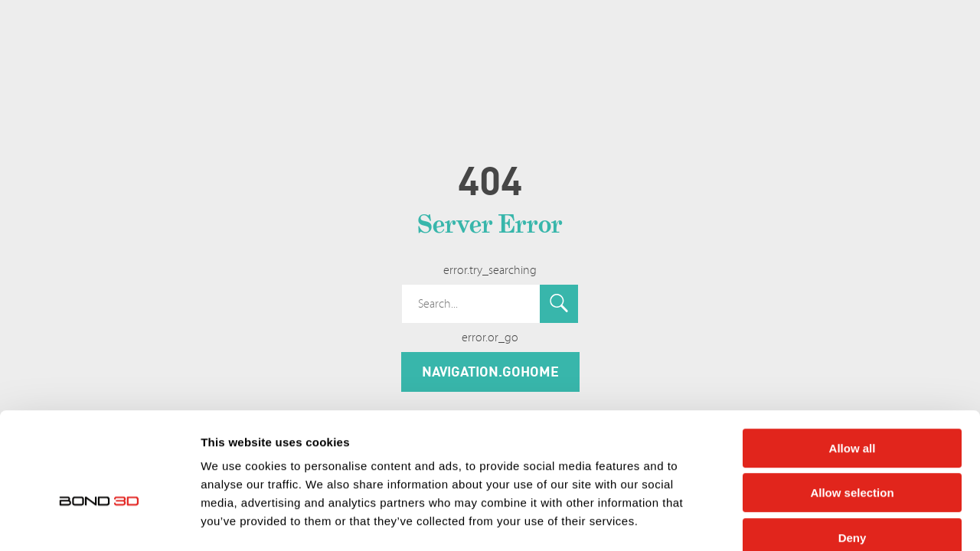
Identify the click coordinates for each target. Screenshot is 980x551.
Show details (804, 521)
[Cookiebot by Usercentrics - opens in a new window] (99, 521)
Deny (853, 453)
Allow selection (852, 409)
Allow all (853, 364)
